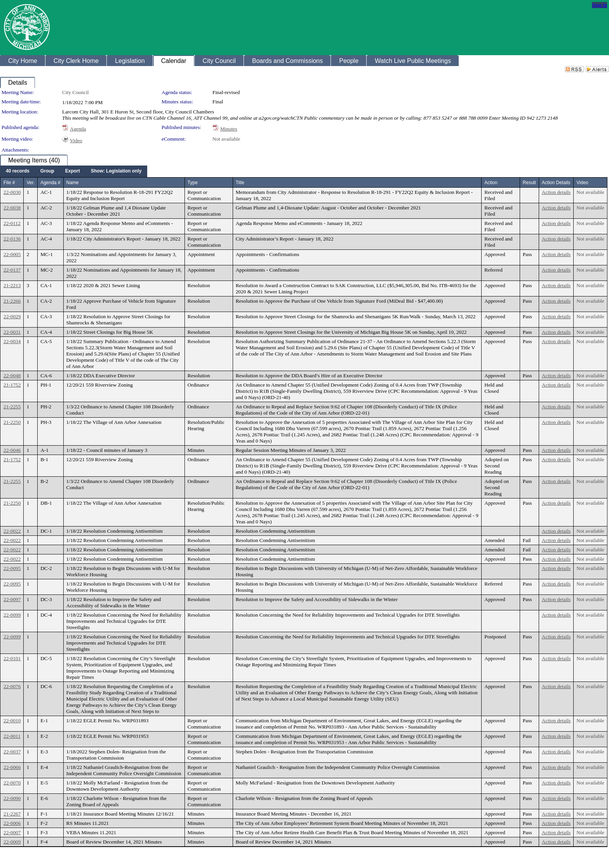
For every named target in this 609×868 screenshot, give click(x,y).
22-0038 (12, 208)
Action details (556, 192)
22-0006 (12, 823)
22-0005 (12, 254)
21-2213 (12, 285)
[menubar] (74, 171)
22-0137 (12, 270)
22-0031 (12, 332)
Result (529, 183)
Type (193, 183)
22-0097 (12, 599)
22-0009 (12, 842)
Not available (226, 139)
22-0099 (12, 615)
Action (491, 183)
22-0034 (12, 341)
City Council (76, 92)
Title (240, 183)
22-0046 (12, 450)
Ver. (30, 183)
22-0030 (12, 192)
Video (76, 140)
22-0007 (12, 832)
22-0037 (12, 752)
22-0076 (12, 686)
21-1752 (12, 385)
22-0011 (12, 736)
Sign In (599, 5)
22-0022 (12, 531)
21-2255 (12, 407)
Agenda (78, 129)
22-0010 (12, 721)
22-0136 (12, 239)
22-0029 (12, 316)
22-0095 (12, 568)
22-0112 (12, 223)
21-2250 (12, 422)
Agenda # (50, 183)
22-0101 (12, 658)
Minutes (229, 129)
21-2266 (12, 301)
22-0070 (12, 783)
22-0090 (12, 798)
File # (9, 183)
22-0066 (12, 767)
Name (73, 183)
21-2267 (12, 814)
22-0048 (12, 376)
